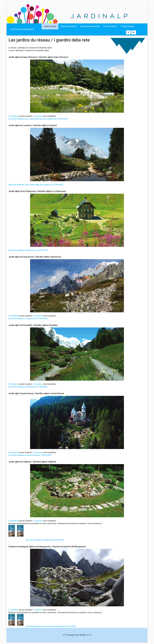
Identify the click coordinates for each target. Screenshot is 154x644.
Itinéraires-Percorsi (68, 26)
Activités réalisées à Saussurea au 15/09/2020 (28, 319)
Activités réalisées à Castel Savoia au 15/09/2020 (30, 455)
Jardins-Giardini (50, 26)
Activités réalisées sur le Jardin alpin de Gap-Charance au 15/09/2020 (38, 119)
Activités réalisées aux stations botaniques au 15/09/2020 (51, 626)
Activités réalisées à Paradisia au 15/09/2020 (28, 387)
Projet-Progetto (110, 26)
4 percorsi (38, 452)
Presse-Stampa (128, 26)
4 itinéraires (14, 452)
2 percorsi (38, 521)
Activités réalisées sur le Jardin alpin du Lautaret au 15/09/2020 (36, 185)
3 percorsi (38, 116)
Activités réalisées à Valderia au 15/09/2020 (45, 540)
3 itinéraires (14, 116)
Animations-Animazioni (90, 26)
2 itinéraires (14, 521)
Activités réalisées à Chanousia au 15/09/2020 (28, 250)
